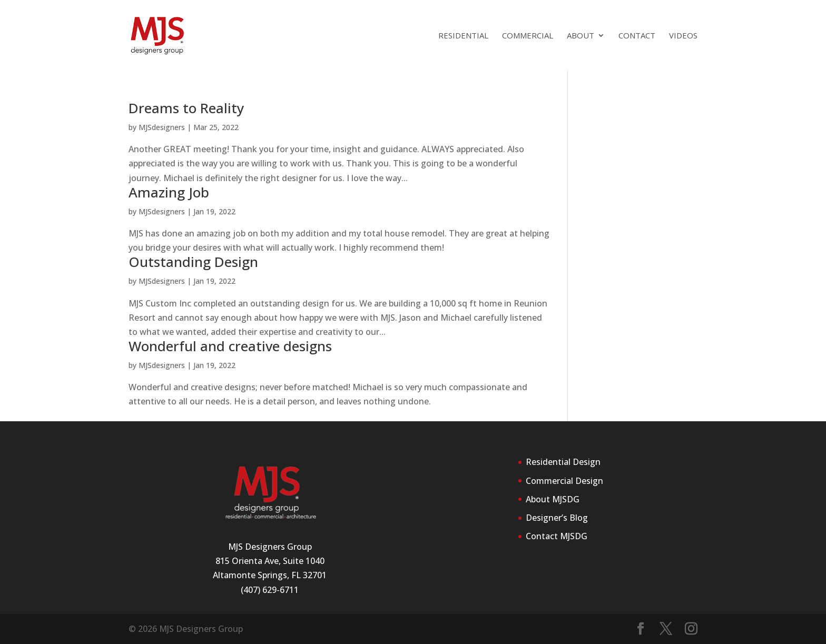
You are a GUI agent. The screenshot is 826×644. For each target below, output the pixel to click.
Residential (463, 36)
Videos (683, 36)
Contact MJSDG (557, 536)
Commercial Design (564, 481)
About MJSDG (553, 499)
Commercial (528, 36)
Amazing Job (169, 192)
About (581, 36)
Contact (637, 36)
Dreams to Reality (186, 108)
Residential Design (563, 462)
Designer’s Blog (557, 518)
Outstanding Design (193, 262)
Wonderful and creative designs (230, 346)
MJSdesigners (162, 127)
